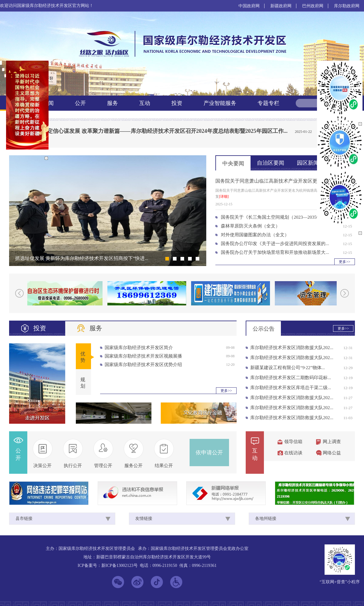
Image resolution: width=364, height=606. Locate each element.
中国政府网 (249, 6)
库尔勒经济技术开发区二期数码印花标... (291, 378)
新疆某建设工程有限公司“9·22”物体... (288, 368)
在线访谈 (293, 453)
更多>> (345, 262)
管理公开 (103, 466)
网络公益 (332, 453)
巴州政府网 (313, 6)
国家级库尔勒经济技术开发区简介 (139, 348)
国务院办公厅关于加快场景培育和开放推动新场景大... (275, 252)
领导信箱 (293, 442)
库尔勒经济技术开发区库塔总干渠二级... (291, 388)
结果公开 (164, 466)
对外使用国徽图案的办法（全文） (255, 235)
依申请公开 (209, 453)
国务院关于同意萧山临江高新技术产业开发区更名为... (273, 181)
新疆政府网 (281, 6)
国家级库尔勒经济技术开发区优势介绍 (143, 365)
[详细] (224, 197)
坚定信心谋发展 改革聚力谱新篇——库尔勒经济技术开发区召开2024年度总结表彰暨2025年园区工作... (165, 131)
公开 (80, 103)
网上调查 (332, 442)
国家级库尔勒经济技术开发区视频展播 (143, 356)
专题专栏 (268, 103)
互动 (145, 103)
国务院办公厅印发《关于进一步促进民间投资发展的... (275, 244)
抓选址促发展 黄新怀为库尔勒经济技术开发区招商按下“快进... (82, 258)
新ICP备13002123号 (120, 566)
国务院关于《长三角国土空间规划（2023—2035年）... (275, 217)
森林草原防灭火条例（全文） (250, 226)
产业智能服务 (220, 103)
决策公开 (42, 466)
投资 (177, 103)
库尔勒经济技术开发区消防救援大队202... (292, 348)
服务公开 (133, 466)
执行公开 (73, 466)
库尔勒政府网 (347, 6)
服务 (113, 103)
